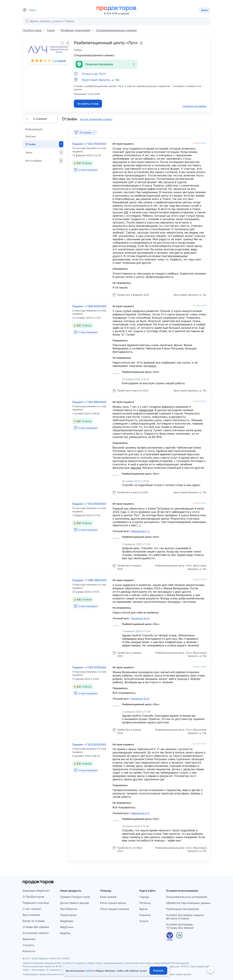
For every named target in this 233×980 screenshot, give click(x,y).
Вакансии (29, 939)
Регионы (145, 903)
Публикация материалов (182, 909)
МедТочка (67, 927)
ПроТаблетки (69, 909)
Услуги (144, 921)
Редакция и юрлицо (36, 903)
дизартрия (146, 410)
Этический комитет (36, 933)
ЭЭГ (126, 212)
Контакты (29, 951)
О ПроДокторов (33, 897)
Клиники (145, 915)
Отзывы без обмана (36, 927)
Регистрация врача (113, 903)
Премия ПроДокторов (75, 897)
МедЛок (65, 933)
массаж (136, 468)
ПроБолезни (68, 915)
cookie (89, 971)
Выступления (31, 915)
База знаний (108, 897)
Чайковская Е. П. (140, 531)
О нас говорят (32, 909)
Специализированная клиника (94, 55)
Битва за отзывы (34, 921)
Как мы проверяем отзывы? (96, 119)
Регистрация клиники (115, 909)
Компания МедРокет (36, 891)
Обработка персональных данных (188, 903)
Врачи (143, 909)
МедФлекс (67, 921)
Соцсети (28, 945)
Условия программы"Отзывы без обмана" (180, 926)
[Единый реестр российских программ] (170, 937)
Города (144, 897)
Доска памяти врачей (74, 903)
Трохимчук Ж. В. (140, 618)
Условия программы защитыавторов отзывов (185, 917)
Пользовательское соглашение (187, 897)
